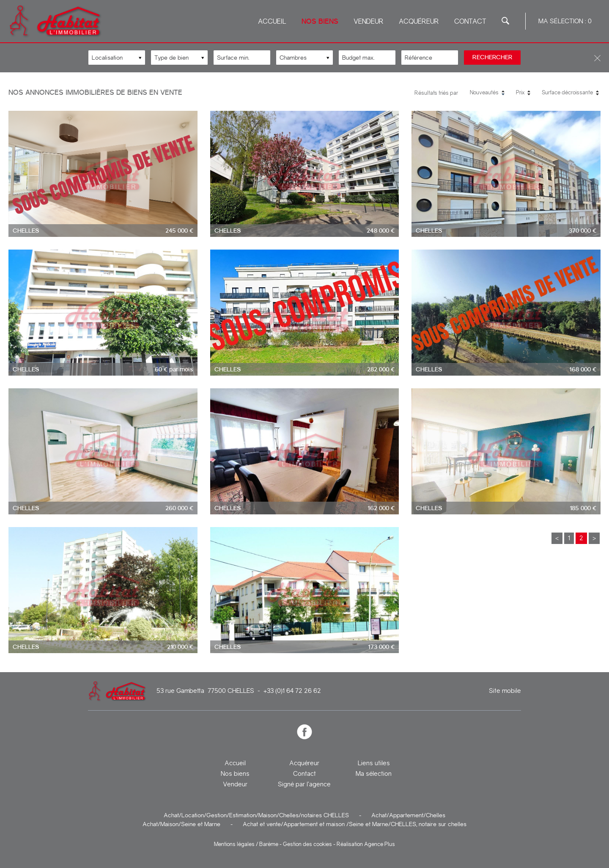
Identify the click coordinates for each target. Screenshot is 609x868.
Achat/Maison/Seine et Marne (181, 824)
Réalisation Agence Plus (366, 844)
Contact (470, 21)
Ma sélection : (565, 21)
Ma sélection (374, 774)
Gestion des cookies (307, 844)
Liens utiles (374, 763)
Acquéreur (419, 21)
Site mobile (505, 691)
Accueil (272, 21)
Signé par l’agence (304, 784)
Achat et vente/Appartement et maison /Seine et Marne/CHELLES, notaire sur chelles (355, 824)
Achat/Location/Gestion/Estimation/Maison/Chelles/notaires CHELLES (256, 815)
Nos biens (320, 21)
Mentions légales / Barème (246, 844)
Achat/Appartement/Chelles (408, 815)
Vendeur (369, 21)
